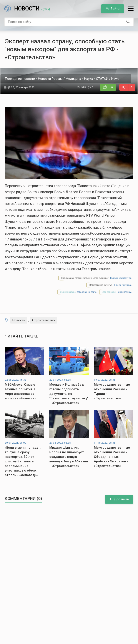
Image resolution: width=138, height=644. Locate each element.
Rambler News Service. (121, 278)
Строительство (43, 320)
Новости (32, 9)
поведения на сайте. (86, 292)
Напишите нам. (124, 292)
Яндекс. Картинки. (123, 285)
